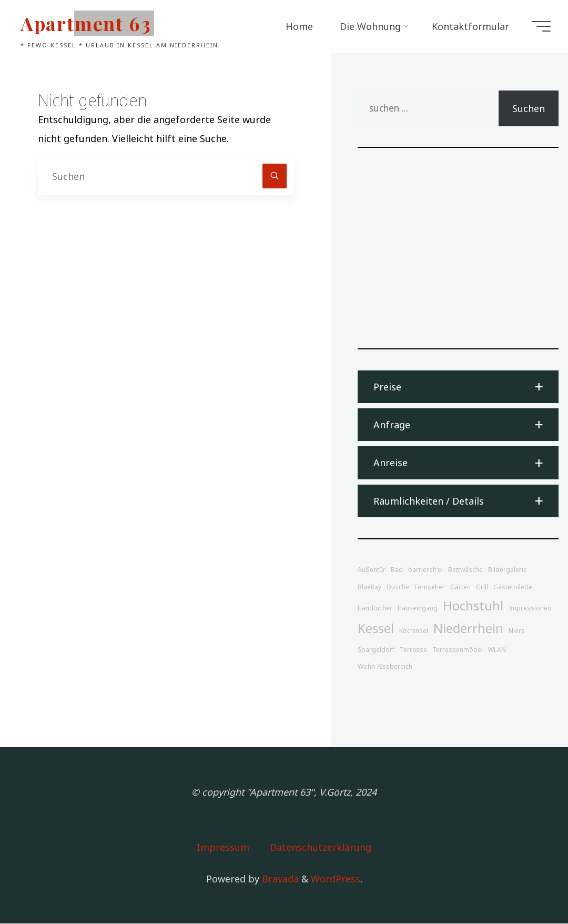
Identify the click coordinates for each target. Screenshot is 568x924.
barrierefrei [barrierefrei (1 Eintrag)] (425, 570)
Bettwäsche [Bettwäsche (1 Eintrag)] (465, 570)
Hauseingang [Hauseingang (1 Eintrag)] (418, 609)
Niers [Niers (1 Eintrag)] (517, 631)
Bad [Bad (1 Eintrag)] (397, 570)
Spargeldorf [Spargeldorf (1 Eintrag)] (376, 650)
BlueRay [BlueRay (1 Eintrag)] (369, 587)
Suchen (529, 108)
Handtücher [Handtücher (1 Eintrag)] (375, 609)
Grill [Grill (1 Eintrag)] (482, 587)
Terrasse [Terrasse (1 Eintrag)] (413, 650)
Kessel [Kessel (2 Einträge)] (376, 629)
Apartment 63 (88, 23)
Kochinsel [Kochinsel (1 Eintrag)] (414, 631)
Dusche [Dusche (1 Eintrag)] (398, 587)
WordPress (336, 879)
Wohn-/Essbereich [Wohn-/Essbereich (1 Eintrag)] (385, 667)
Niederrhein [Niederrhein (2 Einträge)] (468, 629)
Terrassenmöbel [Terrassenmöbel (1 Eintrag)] (458, 650)
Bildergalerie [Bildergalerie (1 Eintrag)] (508, 570)
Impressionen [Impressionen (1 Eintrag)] (530, 609)
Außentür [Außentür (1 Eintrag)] (372, 570)
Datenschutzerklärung (321, 847)
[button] (458, 387)
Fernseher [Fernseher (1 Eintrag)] (430, 587)
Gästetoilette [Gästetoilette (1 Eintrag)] (513, 587)
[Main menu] (540, 26)
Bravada (279, 879)
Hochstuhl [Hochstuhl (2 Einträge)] (473, 606)
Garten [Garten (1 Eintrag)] (460, 587)
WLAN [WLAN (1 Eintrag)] (497, 650)
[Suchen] (275, 176)
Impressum (223, 847)
